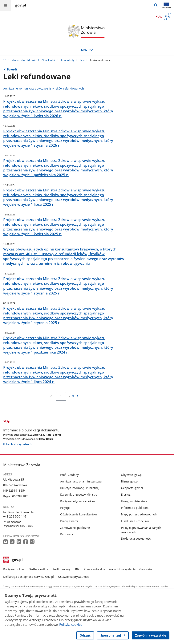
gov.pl (13, 560)
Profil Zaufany (69, 475)
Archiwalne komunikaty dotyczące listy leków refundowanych (44, 88)
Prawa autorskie (94, 569)
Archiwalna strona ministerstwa (81, 481)
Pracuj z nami (69, 521)
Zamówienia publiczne (75, 528)
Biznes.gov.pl (130, 481)
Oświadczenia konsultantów (79, 514)
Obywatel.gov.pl (132, 475)
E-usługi (126, 495)
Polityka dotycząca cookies (78, 501)
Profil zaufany (61, 569)
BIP (77, 569)
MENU (87, 50)
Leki (82, 60)
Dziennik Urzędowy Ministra (79, 495)
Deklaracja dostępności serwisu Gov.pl (28, 577)
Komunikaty (67, 60)
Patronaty (67, 534)
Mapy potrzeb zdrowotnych (139, 514)
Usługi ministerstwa (134, 501)
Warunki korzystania (122, 569)
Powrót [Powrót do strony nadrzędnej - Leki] (12, 69)
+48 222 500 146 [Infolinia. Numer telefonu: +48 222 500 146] (15, 516)
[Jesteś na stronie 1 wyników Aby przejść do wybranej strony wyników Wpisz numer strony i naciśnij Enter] (61, 396)
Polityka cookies (14, 569)
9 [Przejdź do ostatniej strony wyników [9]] (73, 396)
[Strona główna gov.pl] (21, 6)
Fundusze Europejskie (135, 521)
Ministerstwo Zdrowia (24, 60)
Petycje (65, 508)
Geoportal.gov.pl (132, 488)
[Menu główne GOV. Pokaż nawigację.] (5, 5)
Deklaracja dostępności (136, 539)
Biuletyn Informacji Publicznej (80, 488)
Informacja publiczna (135, 508)
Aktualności (48, 60)
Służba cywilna (38, 569)
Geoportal (146, 569)
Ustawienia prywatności (74, 577)
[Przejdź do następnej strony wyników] (78, 396)
